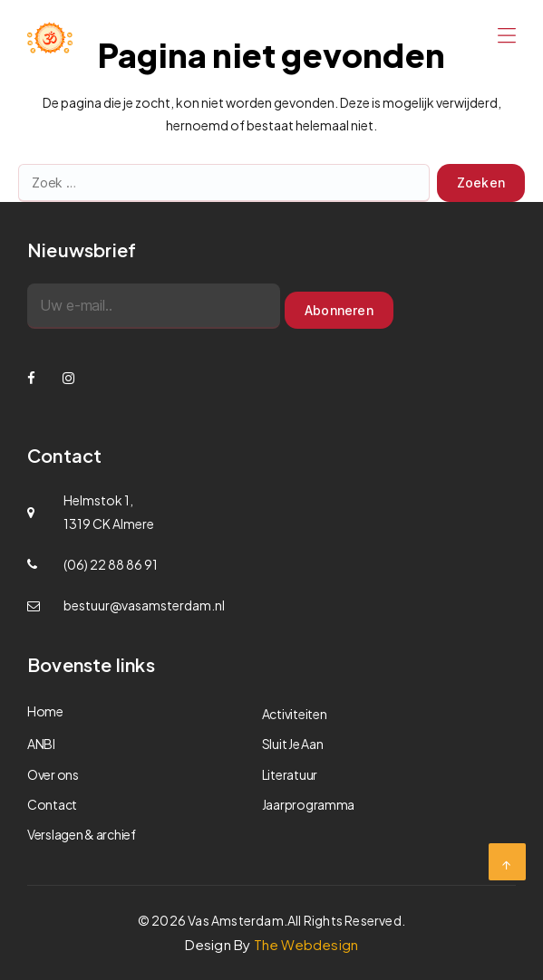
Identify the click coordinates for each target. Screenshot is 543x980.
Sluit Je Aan (293, 744)
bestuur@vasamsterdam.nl (144, 605)
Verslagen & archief (82, 834)
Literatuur (290, 774)
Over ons (53, 774)
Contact (52, 804)
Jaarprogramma (309, 804)
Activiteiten (295, 714)
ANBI (41, 744)
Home (45, 711)
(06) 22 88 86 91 (111, 564)
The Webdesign (306, 944)
